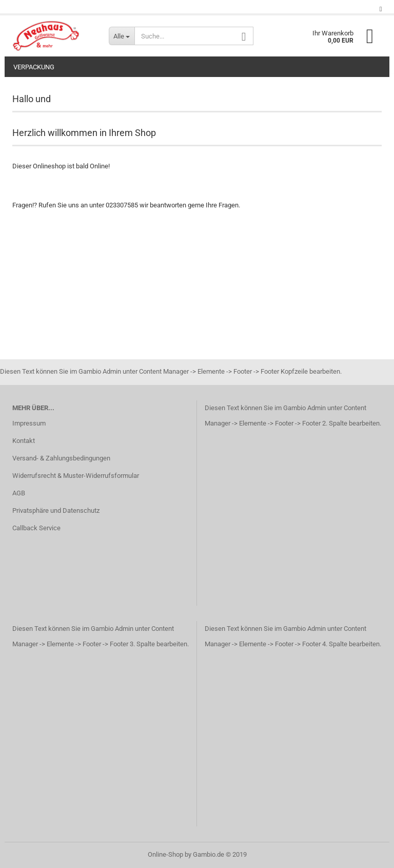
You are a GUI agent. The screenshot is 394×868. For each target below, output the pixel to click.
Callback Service (36, 528)
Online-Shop (165, 854)
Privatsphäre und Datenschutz (56, 510)
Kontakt (24, 441)
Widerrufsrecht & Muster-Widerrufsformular (76, 476)
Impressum (29, 423)
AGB (19, 493)
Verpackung (34, 67)
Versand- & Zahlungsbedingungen (61, 458)
